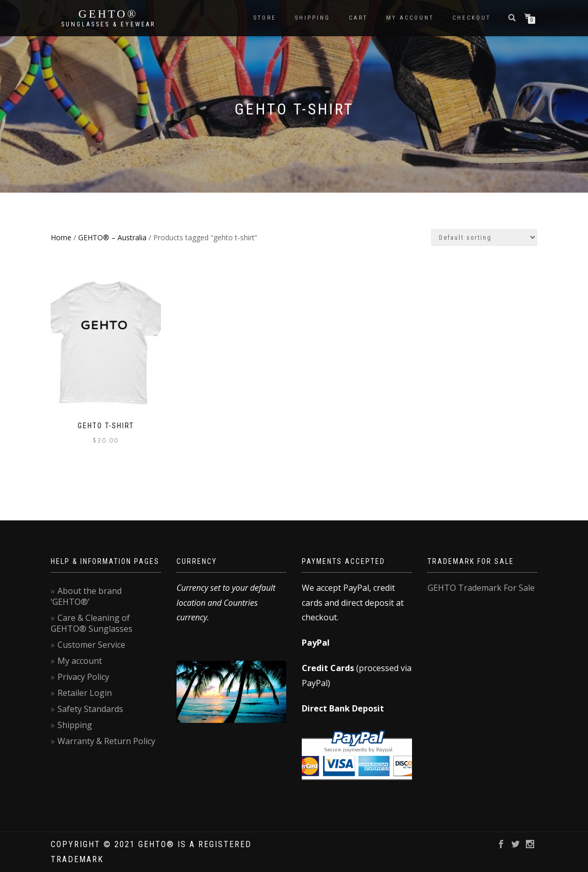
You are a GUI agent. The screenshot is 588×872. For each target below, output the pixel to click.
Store (265, 18)
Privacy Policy (83, 677)
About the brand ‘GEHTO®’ (86, 596)
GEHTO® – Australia (112, 237)
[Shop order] (484, 237)
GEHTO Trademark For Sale (481, 588)
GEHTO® (108, 14)
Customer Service (91, 645)
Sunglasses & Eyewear (108, 24)
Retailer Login (85, 693)
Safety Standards (90, 709)
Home (61, 237)
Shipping (313, 18)
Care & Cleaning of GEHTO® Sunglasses (92, 623)
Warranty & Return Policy (106, 741)
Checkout (472, 18)
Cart (358, 18)
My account (410, 18)
